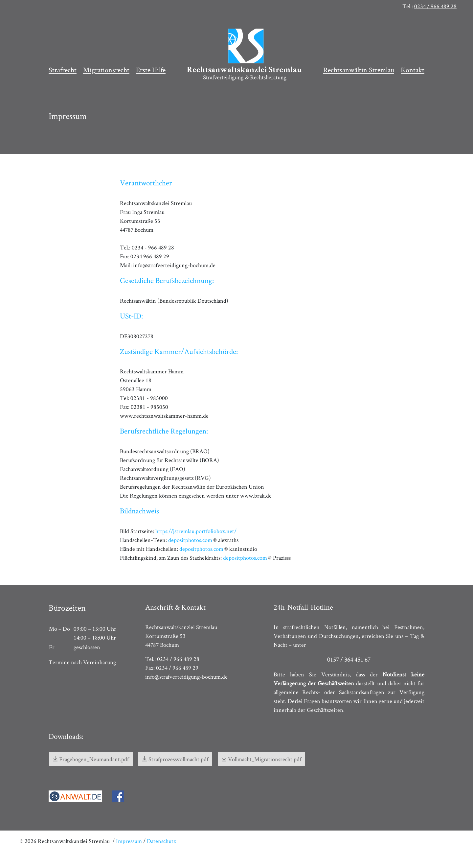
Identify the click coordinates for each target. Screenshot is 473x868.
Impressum (129, 841)
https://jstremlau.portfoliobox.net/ (196, 531)
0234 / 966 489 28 (435, 6)
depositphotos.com (190, 540)
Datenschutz (161, 841)
